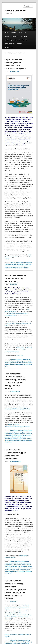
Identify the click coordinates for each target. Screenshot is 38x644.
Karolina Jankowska (16, 11)
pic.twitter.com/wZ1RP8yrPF (12, 352)
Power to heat (9, 266)
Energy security (17, 565)
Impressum (20, 44)
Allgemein (12, 263)
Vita (26, 33)
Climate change (23, 430)
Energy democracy (10, 434)
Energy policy (29, 434)
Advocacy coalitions (15, 561)
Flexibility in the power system (24, 263)
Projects (15, 266)
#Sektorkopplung (20, 348)
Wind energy (8, 442)
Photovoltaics (9, 439)
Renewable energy (10, 364)
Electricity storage (22, 359)
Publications (21, 266)
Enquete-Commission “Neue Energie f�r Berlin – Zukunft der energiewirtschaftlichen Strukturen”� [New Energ (18, 615)
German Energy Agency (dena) (24, 290)
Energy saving (9, 435)
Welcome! (13, 33)
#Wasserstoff (29, 348)
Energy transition (18, 435)
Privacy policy (9, 47)
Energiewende (15, 432)
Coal (10, 432)
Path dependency (14, 568)
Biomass (16, 430)
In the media (24, 36)
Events (11, 361)
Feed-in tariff (8, 566)
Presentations (24, 363)
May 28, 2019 (20, 356)
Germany (7, 264)
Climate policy (9, 563)
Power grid (13, 264)
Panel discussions (10, 44)
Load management (22, 566)
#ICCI (24, 350)
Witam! (20, 33)
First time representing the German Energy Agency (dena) (15, 278)
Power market (20, 264)
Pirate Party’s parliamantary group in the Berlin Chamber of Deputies (17, 607)
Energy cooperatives (25, 432)
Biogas (12, 430)
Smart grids (26, 268)
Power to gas (28, 264)
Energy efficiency (20, 434)
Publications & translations (12, 36)
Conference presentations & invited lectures (16, 40)
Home (7, 33)
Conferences (13, 359)
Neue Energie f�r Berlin (19, 437)
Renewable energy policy (16, 268)
